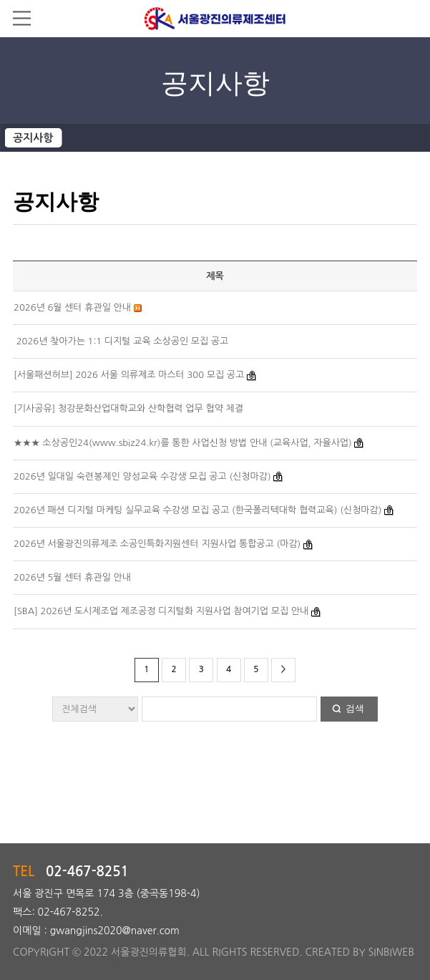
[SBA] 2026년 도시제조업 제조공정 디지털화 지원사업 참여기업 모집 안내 (161, 611)
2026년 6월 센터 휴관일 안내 (72, 307)
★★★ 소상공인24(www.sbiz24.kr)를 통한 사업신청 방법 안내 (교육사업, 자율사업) (183, 443)
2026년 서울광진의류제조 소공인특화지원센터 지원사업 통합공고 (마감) (157, 544)
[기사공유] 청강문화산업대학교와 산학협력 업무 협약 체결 (128, 408)
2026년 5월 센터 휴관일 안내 (72, 577)
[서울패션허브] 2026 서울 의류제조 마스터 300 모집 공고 (129, 375)
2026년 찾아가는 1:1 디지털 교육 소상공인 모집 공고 (121, 341)
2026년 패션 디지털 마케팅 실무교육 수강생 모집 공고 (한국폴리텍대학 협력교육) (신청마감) (198, 510)
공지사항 (33, 138)
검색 (355, 708)
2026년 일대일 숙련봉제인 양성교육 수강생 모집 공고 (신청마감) (142, 476)
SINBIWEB (391, 952)
